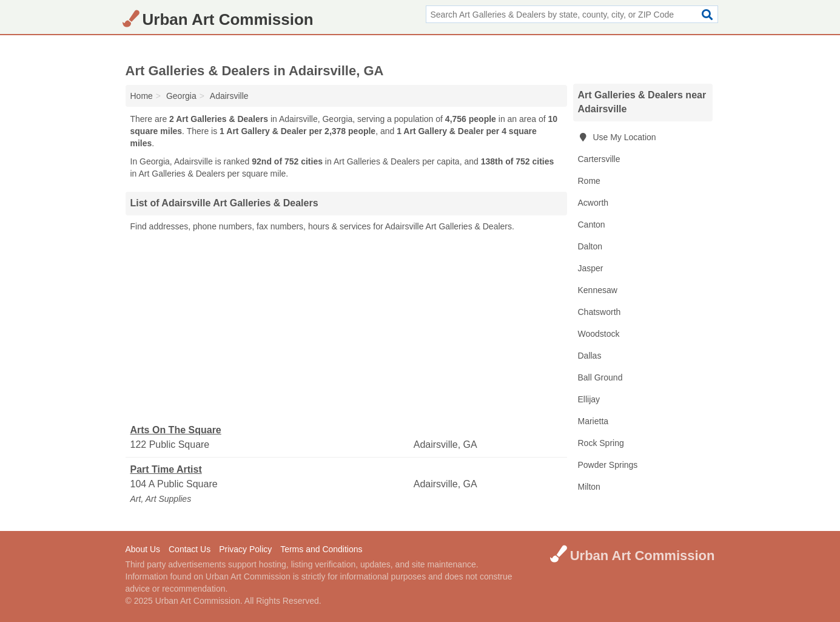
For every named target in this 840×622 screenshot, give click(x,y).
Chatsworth (600, 312)
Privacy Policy (245, 549)
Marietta (593, 421)
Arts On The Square (176, 430)
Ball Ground (600, 377)
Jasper (591, 268)
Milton (589, 487)
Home (142, 96)
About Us (143, 549)
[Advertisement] (346, 328)
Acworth (593, 203)
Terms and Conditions (321, 549)
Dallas (590, 356)
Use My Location (617, 137)
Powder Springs (608, 465)
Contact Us (190, 549)
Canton (592, 225)
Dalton (590, 246)
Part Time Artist (166, 469)
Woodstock (599, 334)
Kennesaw (598, 290)
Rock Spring (601, 443)
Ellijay (589, 399)
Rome (589, 181)
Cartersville (599, 159)
